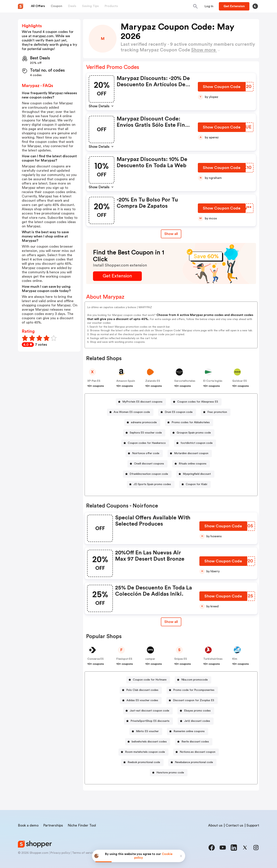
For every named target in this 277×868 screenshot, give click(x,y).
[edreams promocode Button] (142, 423)
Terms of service (84, 853)
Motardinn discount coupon (191, 453)
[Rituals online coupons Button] (191, 464)
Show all (171, 622)
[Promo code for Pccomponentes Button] (192, 690)
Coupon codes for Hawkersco (147, 443)
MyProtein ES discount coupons (142, 402)
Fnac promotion (217, 412)
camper (150, 659)
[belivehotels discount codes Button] (148, 742)
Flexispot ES (124, 659)
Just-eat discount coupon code (149, 711)
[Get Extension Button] (117, 276)
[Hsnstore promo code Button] (169, 773)
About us (215, 825)
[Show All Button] (171, 622)
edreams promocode (144, 422)
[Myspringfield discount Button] (195, 474)
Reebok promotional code (144, 762)
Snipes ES (181, 659)
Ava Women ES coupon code (132, 412)
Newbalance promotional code (194, 762)
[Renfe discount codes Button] (194, 742)
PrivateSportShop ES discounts (150, 721)
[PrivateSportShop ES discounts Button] (148, 721)
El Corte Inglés (213, 381)
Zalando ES (153, 381)
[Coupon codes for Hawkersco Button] (145, 443)
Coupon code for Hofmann (150, 680)
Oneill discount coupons (149, 464)
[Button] (209, 6)
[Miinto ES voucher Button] (146, 731)
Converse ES (96, 659)
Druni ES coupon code (179, 412)
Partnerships (53, 825)
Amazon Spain (126, 381)
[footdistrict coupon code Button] (195, 443)
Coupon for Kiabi (196, 484)
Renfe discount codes (195, 742)
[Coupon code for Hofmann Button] (148, 680)
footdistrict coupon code (197, 443)
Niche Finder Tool (82, 825)
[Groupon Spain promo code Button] (192, 433)
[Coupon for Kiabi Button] (195, 484)
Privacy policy (60, 853)
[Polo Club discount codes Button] (141, 690)
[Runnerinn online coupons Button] (188, 731)
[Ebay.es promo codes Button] (196, 711)
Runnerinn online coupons (189, 731)
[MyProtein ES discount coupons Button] (141, 402)
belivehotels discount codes (149, 742)
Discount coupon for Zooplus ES (194, 700)
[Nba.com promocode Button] (193, 680)
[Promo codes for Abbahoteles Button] (189, 423)
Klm (235, 659)
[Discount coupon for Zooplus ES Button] (192, 700)
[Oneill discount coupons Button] (147, 464)
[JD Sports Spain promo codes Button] (151, 484)
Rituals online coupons (193, 464)
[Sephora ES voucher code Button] (144, 433)
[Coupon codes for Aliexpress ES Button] (196, 402)
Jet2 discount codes (197, 721)
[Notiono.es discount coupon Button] (196, 752)
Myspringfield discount (197, 474)
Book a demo (28, 825)
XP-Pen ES (94, 381)
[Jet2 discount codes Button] (196, 721)
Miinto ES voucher (147, 731)
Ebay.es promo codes (197, 711)
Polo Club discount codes (142, 690)
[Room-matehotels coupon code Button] (143, 752)
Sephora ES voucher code (146, 433)
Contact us (234, 825)
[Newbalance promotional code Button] (192, 762)
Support (253, 825)
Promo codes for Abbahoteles (191, 422)
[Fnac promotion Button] (216, 412)
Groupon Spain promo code (194, 433)
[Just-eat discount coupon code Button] (148, 711)
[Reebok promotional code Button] (142, 762)
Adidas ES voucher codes (142, 700)
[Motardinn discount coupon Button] (190, 453)
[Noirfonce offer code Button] (144, 453)
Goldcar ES (240, 381)
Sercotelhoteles (185, 381)
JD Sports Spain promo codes (152, 484)
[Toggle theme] (255, 6)
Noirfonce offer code (146, 453)
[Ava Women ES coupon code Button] (130, 412)
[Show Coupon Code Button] (222, 88)
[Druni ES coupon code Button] (177, 412)
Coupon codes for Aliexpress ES (198, 402)
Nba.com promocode (195, 680)
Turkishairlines (213, 659)
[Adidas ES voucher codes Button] (141, 700)
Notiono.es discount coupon (198, 752)
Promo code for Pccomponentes (194, 690)
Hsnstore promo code (170, 773)
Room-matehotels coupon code (145, 752)
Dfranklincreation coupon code (149, 474)
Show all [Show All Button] (171, 234)
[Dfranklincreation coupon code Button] (147, 474)
